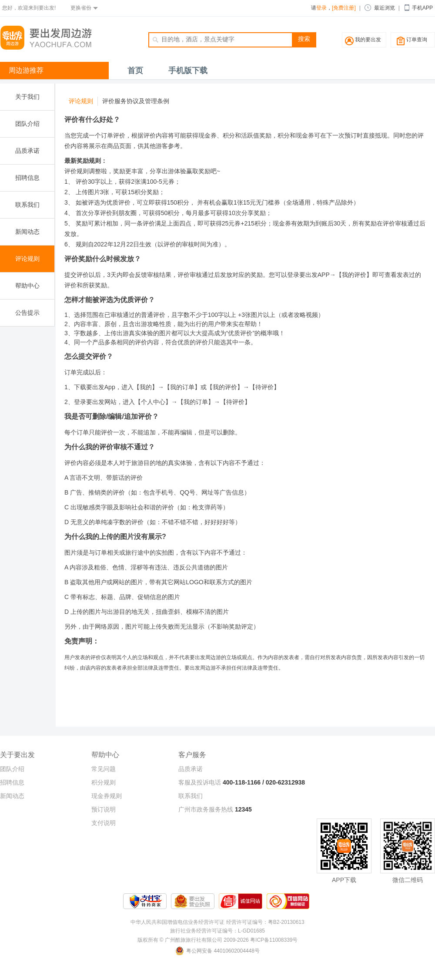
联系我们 (27, 205)
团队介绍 (27, 124)
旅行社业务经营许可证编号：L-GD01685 (217, 931)
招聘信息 (27, 178)
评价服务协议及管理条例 (136, 101)
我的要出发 (368, 40)
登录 (321, 8)
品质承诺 (27, 151)
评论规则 (27, 259)
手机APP (422, 8)
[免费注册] (344, 8)
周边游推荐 (26, 70)
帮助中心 (27, 286)
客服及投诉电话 (200, 782)
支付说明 (104, 823)
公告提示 (27, 313)
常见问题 (104, 769)
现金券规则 (107, 796)
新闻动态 (27, 232)
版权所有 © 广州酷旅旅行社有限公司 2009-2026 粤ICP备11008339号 (218, 940)
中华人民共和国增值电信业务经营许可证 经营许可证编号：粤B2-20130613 (217, 922)
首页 (135, 71)
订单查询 (417, 40)
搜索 (304, 39)
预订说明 (104, 809)
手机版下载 (188, 71)
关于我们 (27, 97)
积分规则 (104, 782)
